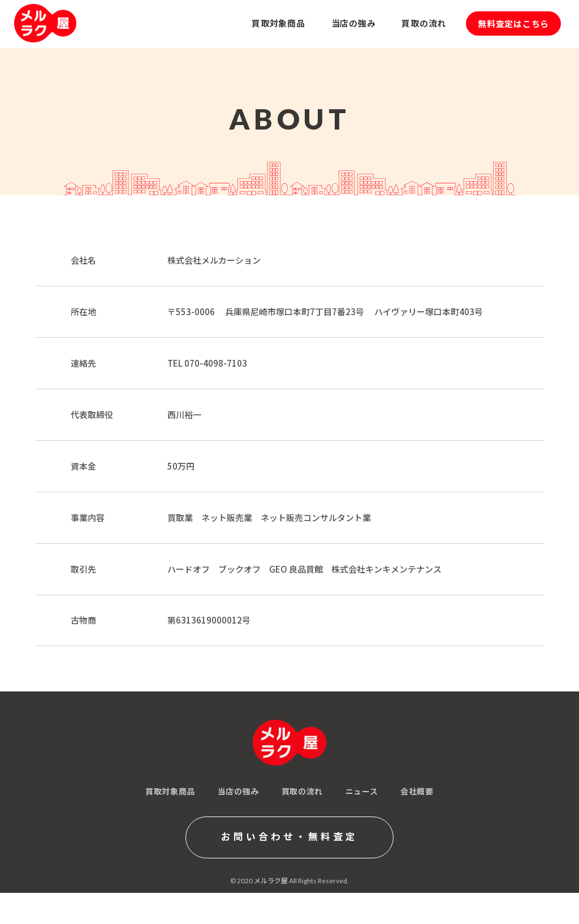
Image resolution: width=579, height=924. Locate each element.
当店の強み (238, 791)
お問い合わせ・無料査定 (289, 838)
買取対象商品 (170, 791)
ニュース (362, 791)
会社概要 (417, 791)
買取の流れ (302, 791)
